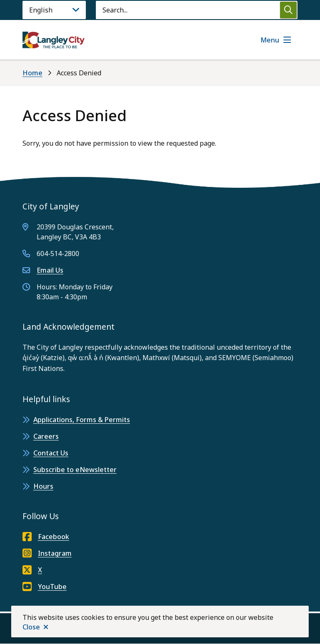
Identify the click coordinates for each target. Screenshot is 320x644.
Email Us (50, 270)
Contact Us (51, 453)
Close (31, 627)
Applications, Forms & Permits (82, 420)
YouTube (45, 587)
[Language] (54, 10)
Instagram (47, 553)
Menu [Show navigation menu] (270, 40)
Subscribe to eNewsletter (75, 470)
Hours (43, 486)
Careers (46, 436)
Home (32, 73)
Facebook (46, 537)
